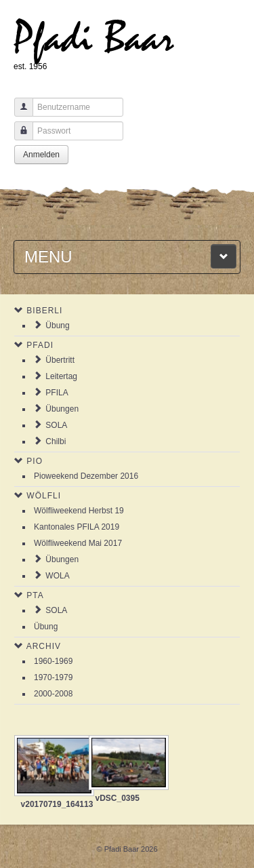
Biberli (44, 311)
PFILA (57, 393)
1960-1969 (53, 661)
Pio (35, 461)
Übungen (62, 409)
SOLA (56, 425)
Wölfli (44, 496)
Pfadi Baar (94, 38)
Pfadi (40, 345)
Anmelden (41, 155)
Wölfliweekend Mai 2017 (78, 543)
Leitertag (61, 376)
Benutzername (19, 114)
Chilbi (56, 441)
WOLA (57, 576)
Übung (57, 325)
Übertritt (60, 360)
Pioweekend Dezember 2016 (86, 476)
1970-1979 (53, 677)
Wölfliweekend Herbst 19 (79, 511)
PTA (35, 595)
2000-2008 (53, 694)
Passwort (19, 137)
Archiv (44, 646)
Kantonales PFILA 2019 (77, 527)
